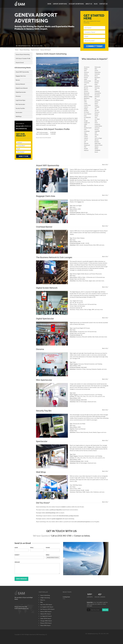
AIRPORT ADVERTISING (59, 4)
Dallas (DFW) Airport (46, 618)
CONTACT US (103, 4)
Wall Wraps (19, 116)
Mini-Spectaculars (20, 104)
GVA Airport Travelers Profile (23, 58)
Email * (32, 548)
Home (17, 50)
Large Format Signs (20, 100)
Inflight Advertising (45, 598)
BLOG (96, 4)
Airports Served (35, 50)
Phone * (48, 548)
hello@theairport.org (23, 46)
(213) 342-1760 (37, 46)
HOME (49, 4)
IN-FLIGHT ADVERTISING (76, 4)
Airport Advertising (25, 50)
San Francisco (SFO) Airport (47, 609)
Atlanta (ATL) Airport (46, 614)
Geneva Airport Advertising (23, 54)
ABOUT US (89, 4)
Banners (18, 80)
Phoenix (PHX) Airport (46, 623)
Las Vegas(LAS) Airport (46, 616)
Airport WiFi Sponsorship (22, 72)
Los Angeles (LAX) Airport (47, 607)
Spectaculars (19, 112)
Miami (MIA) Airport (45, 625)
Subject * (17, 555)
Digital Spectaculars (21, 92)
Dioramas (18, 96)
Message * (17, 562)
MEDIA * (48, 555)
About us (43, 600)
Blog (41, 602)
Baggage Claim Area (21, 76)
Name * (16, 548)
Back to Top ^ (105, 165)
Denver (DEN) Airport (46, 611)
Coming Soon (66, 597)
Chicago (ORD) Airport (46, 621)
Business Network (20, 84)
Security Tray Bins (20, 108)
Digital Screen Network (22, 88)
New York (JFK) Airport (46, 605)
